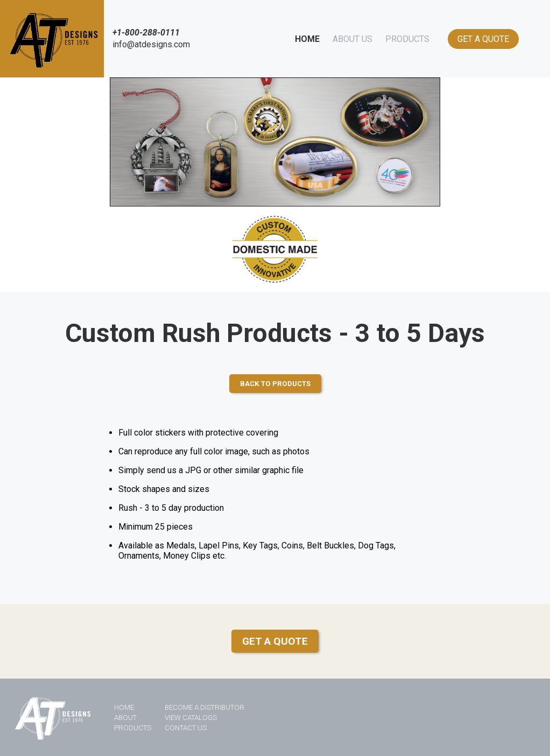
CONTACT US (186, 728)
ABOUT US (352, 39)
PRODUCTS (407, 39)
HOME (307, 39)
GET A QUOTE (483, 39)
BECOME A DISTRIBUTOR (205, 707)
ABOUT (125, 718)
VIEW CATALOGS (191, 718)
